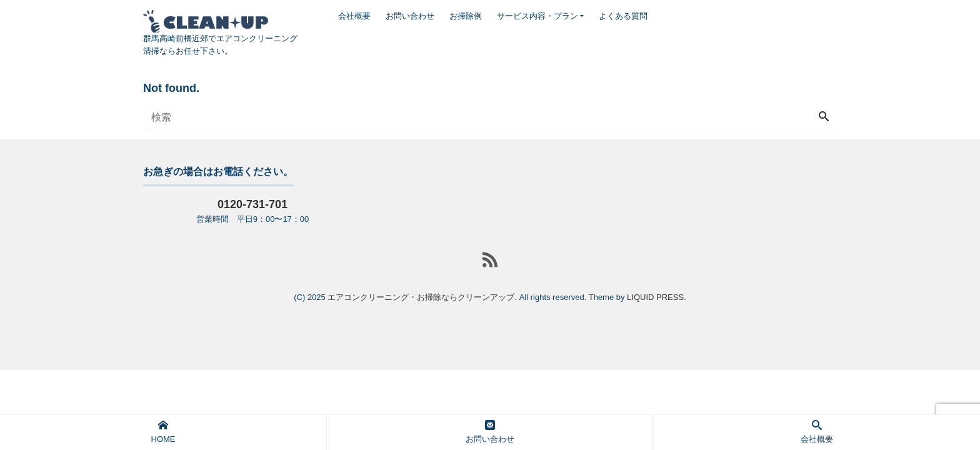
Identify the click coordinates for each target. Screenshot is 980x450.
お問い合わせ (410, 16)
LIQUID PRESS (655, 297)
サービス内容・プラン (537, 16)
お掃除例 (466, 16)
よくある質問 (623, 16)
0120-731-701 (252, 204)
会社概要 (354, 16)
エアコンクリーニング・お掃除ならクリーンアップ (421, 297)
